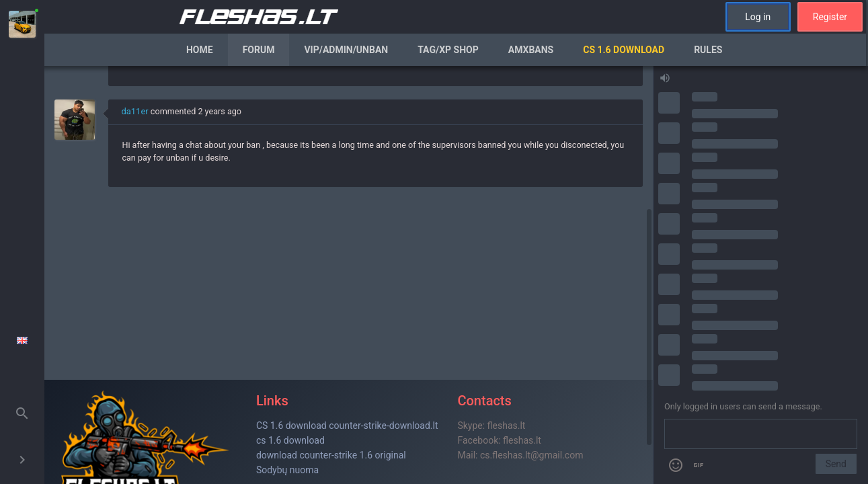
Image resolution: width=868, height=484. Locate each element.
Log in (758, 17)
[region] (349, 275)
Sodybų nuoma (287, 470)
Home (200, 50)
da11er (134, 111)
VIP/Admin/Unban (346, 50)
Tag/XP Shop (448, 50)
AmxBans (531, 50)
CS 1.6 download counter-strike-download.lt (347, 426)
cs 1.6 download (290, 440)
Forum (259, 50)
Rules (708, 50)
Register (830, 17)
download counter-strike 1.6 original (331, 455)
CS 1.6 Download (624, 50)
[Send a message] (761, 434)
